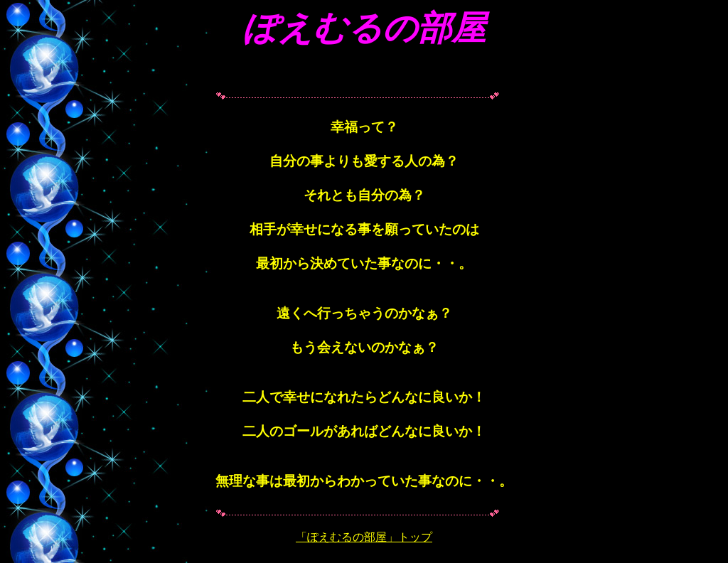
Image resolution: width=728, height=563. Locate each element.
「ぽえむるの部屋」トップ (364, 537)
